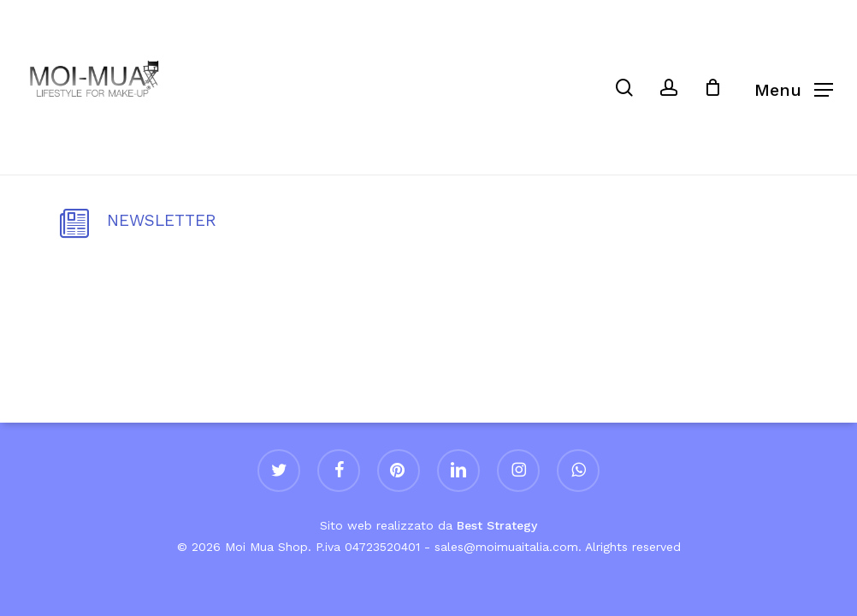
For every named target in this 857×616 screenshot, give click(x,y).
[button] (794, 88)
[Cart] (721, 87)
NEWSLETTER (162, 220)
